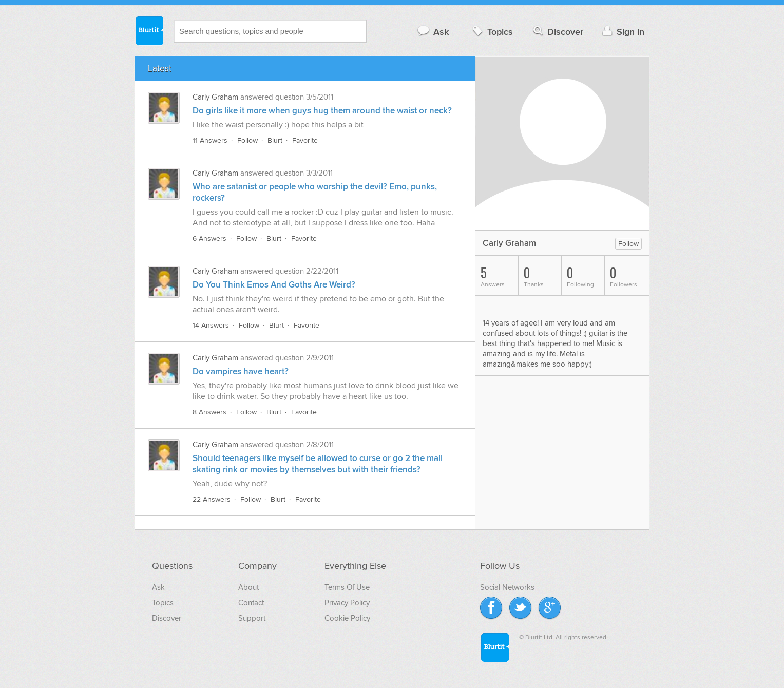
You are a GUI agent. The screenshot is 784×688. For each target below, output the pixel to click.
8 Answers (209, 412)
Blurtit (149, 30)
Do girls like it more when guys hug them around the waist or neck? (322, 111)
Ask (433, 32)
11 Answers (210, 140)
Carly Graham (215, 97)
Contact (251, 603)
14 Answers (211, 325)
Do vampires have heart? (241, 372)
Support (252, 618)
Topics (492, 32)
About (248, 587)
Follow (247, 140)
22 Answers (212, 499)
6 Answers (209, 238)
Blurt (275, 140)
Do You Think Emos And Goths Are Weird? (274, 285)
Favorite (305, 140)
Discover (557, 32)
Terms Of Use (347, 587)
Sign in (622, 32)
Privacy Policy (347, 603)
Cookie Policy (347, 618)
